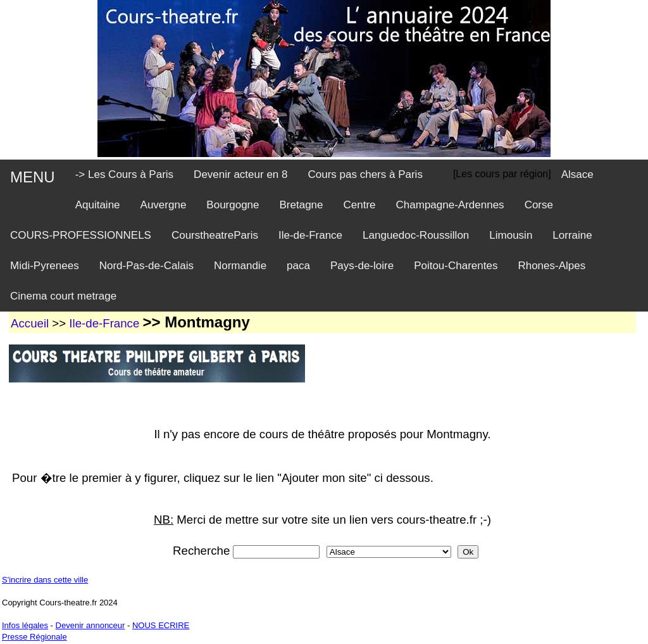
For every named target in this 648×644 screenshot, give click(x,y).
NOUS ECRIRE (161, 625)
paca (298, 266)
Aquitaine (98, 205)
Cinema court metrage (63, 296)
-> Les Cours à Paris (124, 174)
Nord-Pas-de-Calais (146, 266)
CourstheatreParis (215, 235)
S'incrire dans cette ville (45, 580)
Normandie (240, 266)
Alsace (577, 174)
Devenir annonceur (90, 625)
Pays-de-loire (362, 266)
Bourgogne (233, 205)
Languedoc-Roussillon (416, 235)
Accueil (30, 323)
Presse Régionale (34, 637)
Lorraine (572, 235)
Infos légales (25, 625)
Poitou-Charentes (456, 266)
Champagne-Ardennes (450, 205)
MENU (33, 177)
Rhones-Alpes (551, 266)
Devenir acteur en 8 (240, 174)
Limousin (511, 235)
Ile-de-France (310, 235)
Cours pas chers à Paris (365, 174)
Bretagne (302, 205)
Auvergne (164, 205)
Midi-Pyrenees (45, 266)
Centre (360, 205)
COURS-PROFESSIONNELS (81, 235)
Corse (539, 205)
